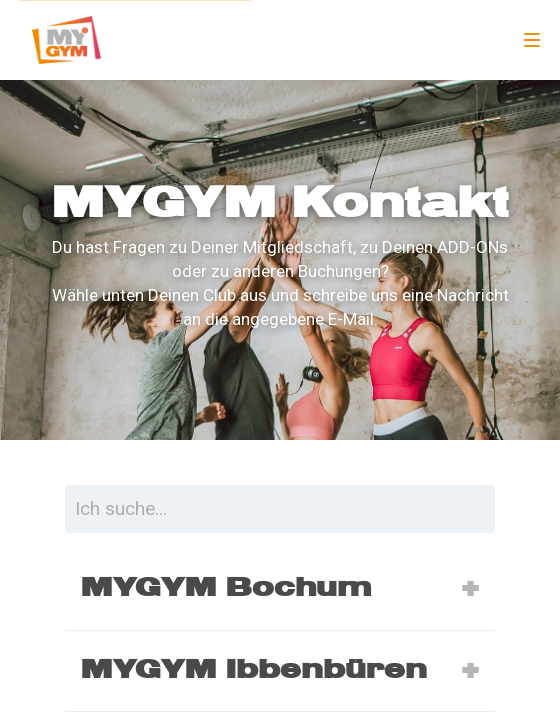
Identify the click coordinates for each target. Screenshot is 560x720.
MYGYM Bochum (226, 588)
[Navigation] (532, 40)
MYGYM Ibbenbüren (254, 670)
